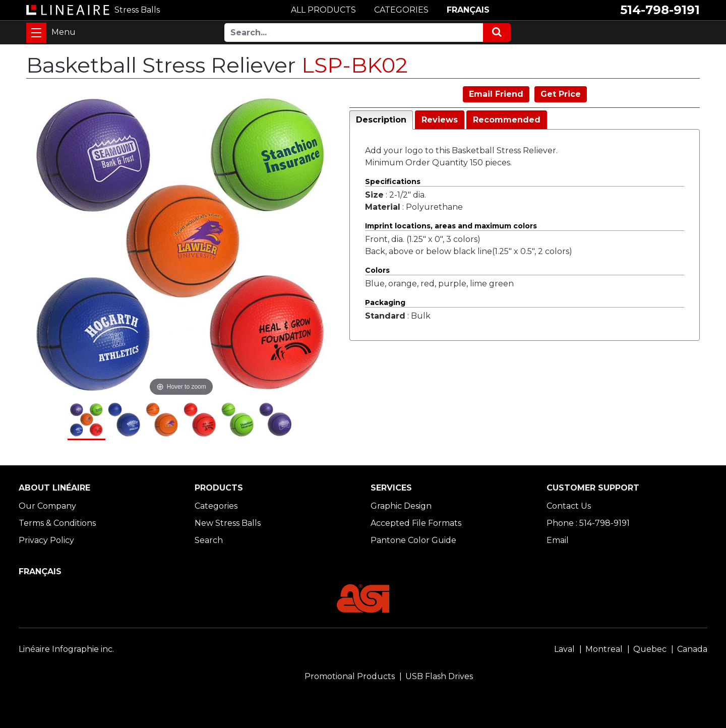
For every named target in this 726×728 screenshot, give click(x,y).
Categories (216, 506)
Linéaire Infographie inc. (66, 649)
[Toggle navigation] (36, 33)
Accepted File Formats (416, 523)
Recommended (507, 120)
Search (209, 540)
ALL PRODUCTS (323, 10)
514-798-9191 (660, 10)
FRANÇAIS (468, 10)
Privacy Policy (46, 540)
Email (558, 540)
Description (381, 120)
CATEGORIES (401, 10)
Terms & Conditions (57, 523)
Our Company (47, 506)
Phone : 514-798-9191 (588, 523)
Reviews (440, 120)
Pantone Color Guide (413, 540)
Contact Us (569, 506)
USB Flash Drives (439, 676)
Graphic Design (401, 506)
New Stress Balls (228, 523)
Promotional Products (350, 676)
